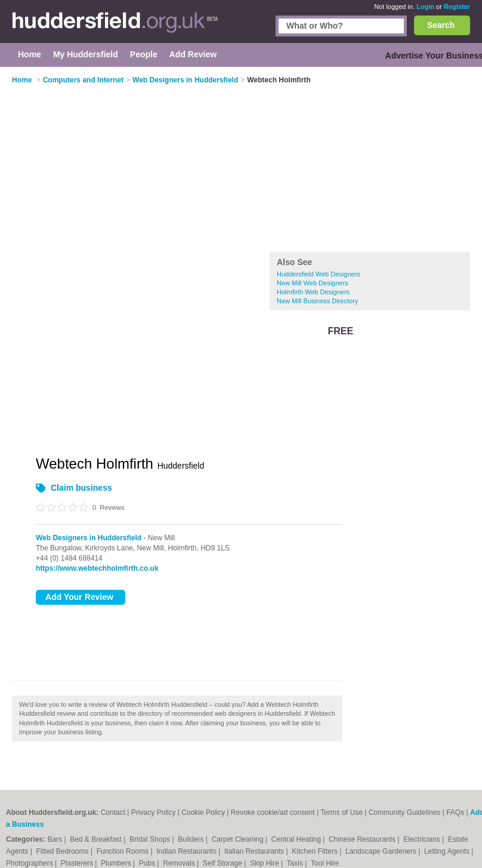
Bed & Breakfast (97, 839)
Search (441, 25)
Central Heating (297, 839)
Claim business (81, 488)
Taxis (296, 863)
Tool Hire (325, 863)
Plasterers (78, 863)
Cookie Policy (203, 812)
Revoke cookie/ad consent (273, 812)
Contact (113, 812)
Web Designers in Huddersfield (89, 538)
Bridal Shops (151, 839)
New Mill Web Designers (313, 283)
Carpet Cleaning (239, 839)
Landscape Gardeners (382, 851)
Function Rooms (124, 851)
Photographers (30, 863)
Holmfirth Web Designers (313, 292)
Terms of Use (342, 812)
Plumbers (117, 863)
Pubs (148, 863)
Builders (192, 839)
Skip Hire (265, 863)
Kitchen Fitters (316, 851)
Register (457, 7)
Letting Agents (448, 851)
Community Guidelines (405, 812)
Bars (55, 839)
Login (425, 7)
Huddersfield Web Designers (319, 274)
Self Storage (223, 863)
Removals (180, 863)
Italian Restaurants (255, 851)
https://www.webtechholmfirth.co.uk (97, 568)
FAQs (455, 812)
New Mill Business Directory (317, 301)
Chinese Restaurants (363, 839)
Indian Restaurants (187, 851)
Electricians (423, 839)
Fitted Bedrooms (64, 851)
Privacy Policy (154, 812)
